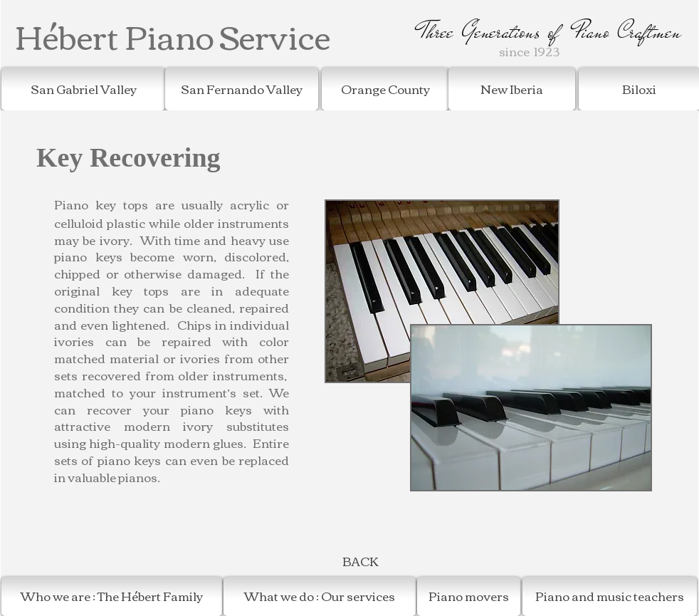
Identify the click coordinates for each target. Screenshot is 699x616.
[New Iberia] (512, 89)
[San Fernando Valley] (242, 89)
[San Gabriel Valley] (83, 89)
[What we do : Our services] (320, 596)
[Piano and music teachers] (610, 596)
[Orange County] (385, 89)
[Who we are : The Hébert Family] (112, 596)
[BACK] (360, 562)
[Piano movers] (469, 596)
